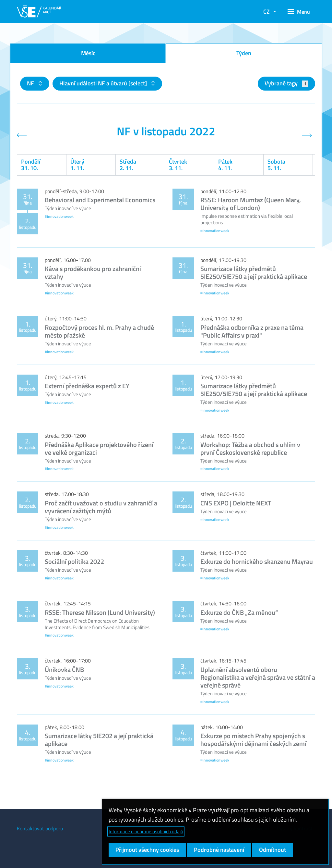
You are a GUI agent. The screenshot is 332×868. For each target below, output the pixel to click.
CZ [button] (267, 12)
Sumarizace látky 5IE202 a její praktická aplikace (99, 740)
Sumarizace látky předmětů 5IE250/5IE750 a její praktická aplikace (254, 273)
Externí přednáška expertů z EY (87, 386)
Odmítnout (273, 850)
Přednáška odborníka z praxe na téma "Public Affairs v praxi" (252, 331)
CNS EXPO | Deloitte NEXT (236, 503)
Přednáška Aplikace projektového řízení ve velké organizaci (99, 448)
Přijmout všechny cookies (147, 850)
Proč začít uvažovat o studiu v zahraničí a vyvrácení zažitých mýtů (101, 507)
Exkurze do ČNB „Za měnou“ (239, 612)
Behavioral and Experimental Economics (100, 200)
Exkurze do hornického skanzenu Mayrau (257, 561)
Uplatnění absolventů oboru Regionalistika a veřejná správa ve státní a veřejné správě (258, 677)
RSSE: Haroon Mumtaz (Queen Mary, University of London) (251, 204)
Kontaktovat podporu (40, 828)
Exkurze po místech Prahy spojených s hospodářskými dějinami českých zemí (253, 740)
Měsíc (88, 53)
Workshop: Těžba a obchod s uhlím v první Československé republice (250, 448)
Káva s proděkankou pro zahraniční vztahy (93, 273)
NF (31, 83)
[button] (299, 12)
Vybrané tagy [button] (286, 83)
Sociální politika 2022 (74, 561)
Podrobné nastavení (219, 850)
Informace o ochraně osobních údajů (146, 831)
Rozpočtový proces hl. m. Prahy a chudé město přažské (99, 331)
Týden (244, 53)
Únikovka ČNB (64, 670)
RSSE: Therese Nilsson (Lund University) (100, 612)
